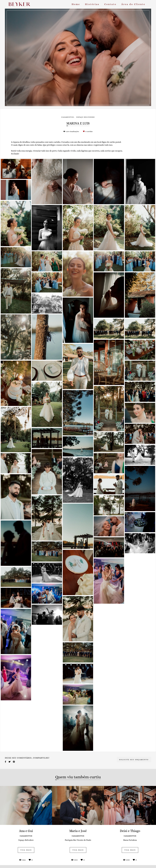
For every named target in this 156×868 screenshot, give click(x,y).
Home (76, 4)
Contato (110, 4)
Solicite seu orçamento (134, 760)
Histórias (92, 4)
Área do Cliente (133, 4)
